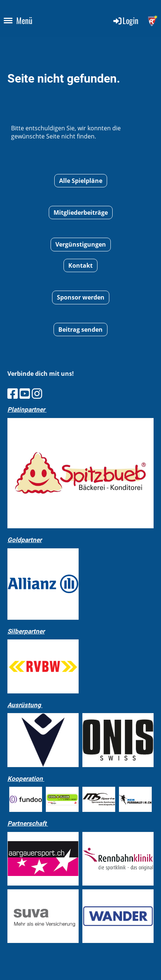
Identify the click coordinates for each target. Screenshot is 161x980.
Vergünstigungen (81, 244)
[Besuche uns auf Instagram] (37, 393)
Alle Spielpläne (81, 181)
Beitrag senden (80, 330)
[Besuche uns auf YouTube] (25, 393)
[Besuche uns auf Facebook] (13, 393)
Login (125, 20)
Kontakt (80, 265)
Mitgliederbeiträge (81, 213)
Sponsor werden (81, 297)
